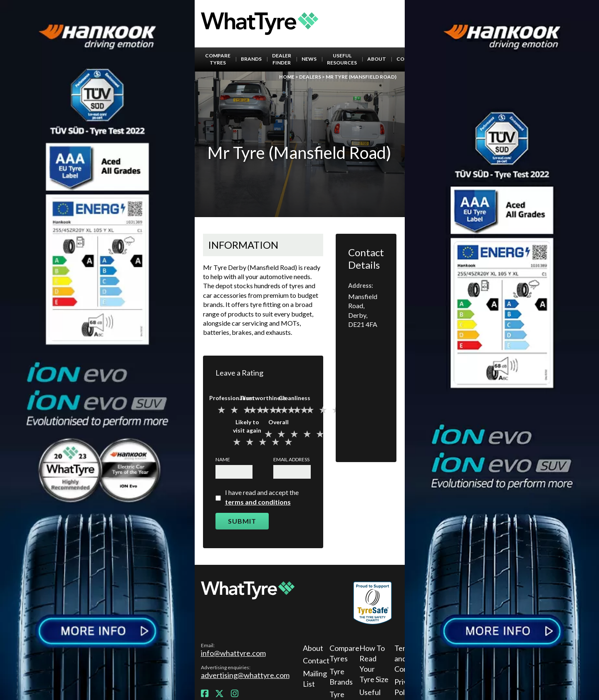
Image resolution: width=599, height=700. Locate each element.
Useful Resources (342, 59)
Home (287, 77)
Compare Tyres (218, 59)
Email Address (291, 459)
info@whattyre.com (233, 653)
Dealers (310, 77)
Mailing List (315, 679)
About (377, 59)
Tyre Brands (341, 677)
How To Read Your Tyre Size (374, 664)
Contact (315, 660)
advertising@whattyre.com (245, 675)
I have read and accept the (262, 497)
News (309, 59)
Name (223, 459)
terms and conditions (258, 502)
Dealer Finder (282, 59)
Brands (251, 59)
